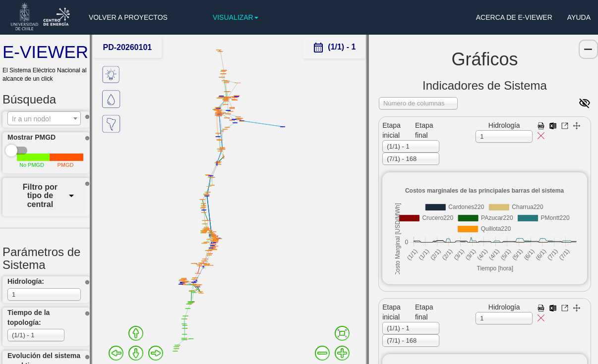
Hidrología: (26, 281)
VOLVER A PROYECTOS (128, 17)
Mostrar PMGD (31, 137)
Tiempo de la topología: (29, 317)
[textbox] (44, 119)
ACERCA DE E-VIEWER (514, 17)
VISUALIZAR (236, 17)
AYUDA (579, 17)
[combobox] (44, 118)
